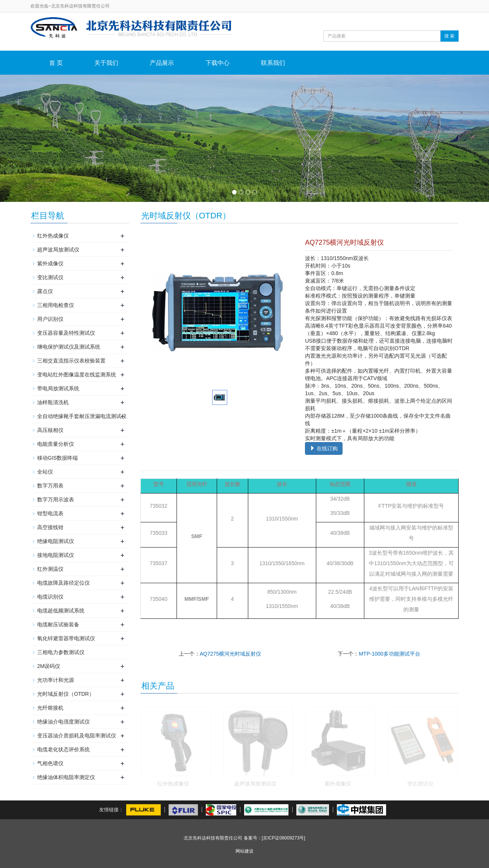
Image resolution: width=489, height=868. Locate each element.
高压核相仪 (50, 430)
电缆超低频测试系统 (61, 611)
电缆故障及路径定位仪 (63, 583)
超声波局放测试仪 (255, 784)
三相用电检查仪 (56, 305)
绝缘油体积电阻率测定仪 (66, 777)
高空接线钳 (50, 527)
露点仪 (45, 291)
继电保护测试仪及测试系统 (69, 347)
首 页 (56, 63)
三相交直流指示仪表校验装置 (71, 361)
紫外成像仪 (338, 784)
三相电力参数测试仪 (61, 652)
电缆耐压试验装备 (58, 624)
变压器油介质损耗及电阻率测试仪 (77, 736)
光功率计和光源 (56, 680)
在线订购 (324, 448)
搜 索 (449, 36)
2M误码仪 (49, 666)
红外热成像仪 (173, 784)
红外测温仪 (50, 569)
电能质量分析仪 (56, 444)
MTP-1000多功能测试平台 (389, 654)
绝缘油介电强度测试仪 (63, 722)
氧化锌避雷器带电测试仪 (66, 638)
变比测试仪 (420, 784)
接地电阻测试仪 (56, 555)
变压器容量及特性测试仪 (66, 333)
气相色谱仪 (50, 763)
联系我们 (273, 63)
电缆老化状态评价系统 (63, 749)
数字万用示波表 (56, 499)
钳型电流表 (50, 513)
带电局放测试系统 (58, 388)
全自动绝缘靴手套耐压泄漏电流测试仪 (82, 416)
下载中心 (217, 63)
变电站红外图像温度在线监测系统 (77, 375)
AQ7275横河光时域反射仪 (230, 654)
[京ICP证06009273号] (284, 838)
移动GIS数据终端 (57, 458)
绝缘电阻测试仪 (56, 541)
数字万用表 (50, 486)
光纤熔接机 (50, 708)
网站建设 (244, 851)
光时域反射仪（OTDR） (66, 694)
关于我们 (106, 63)
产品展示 (162, 63)
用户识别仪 (50, 319)
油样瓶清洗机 (53, 402)
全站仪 (45, 472)
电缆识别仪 (50, 597)
